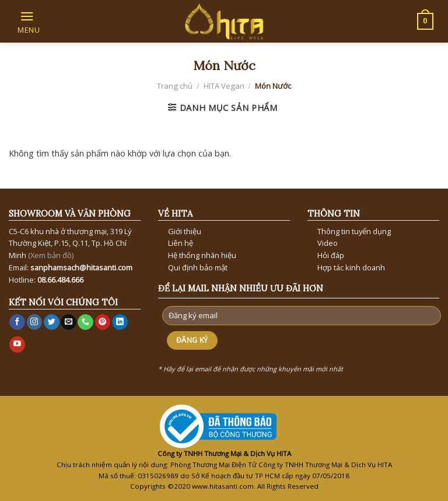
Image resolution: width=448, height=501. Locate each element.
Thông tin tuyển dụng (354, 231)
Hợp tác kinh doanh (351, 267)
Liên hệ (181, 243)
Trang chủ (175, 86)
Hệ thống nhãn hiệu (202, 255)
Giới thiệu (185, 231)
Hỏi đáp (331, 255)
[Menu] (27, 21)
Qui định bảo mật (198, 267)
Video (328, 243)
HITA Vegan (224, 86)
